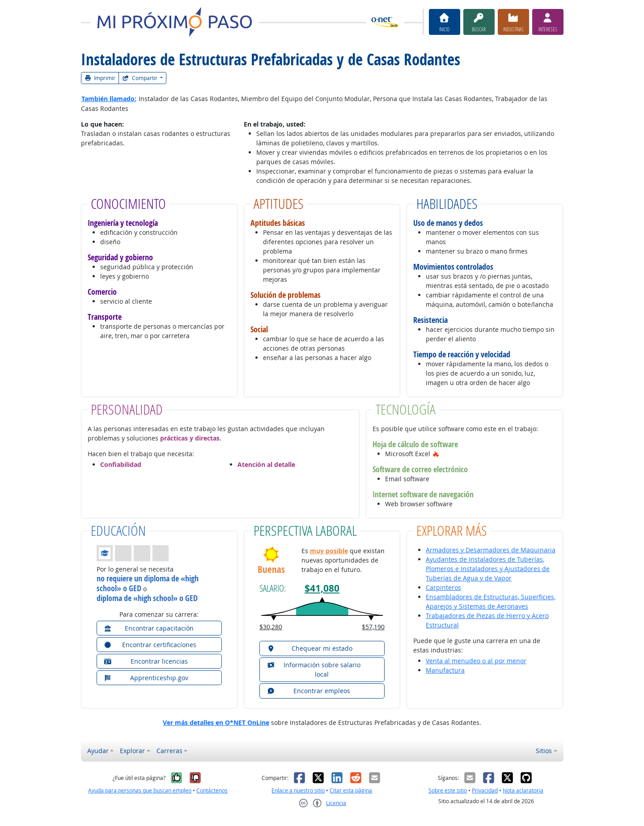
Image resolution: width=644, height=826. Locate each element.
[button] (436, 454)
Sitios (544, 751)
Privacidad (485, 790)
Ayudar (98, 751)
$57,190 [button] (373, 627)
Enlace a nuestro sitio (298, 790)
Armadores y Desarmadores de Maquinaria (491, 550)
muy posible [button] (329, 551)
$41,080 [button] (322, 588)
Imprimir (100, 78)
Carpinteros (443, 587)
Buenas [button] (271, 570)
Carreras (169, 751)
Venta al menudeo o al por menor (476, 661)
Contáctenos (212, 790)
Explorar (132, 751)
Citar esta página (351, 790)
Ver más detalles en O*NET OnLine (216, 722)
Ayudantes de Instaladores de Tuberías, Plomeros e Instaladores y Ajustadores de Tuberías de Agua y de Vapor (488, 569)
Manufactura (445, 670)
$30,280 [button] (271, 627)
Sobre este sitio (448, 790)
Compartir (140, 78)
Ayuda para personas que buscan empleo (140, 790)
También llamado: (109, 99)
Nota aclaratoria (523, 790)
